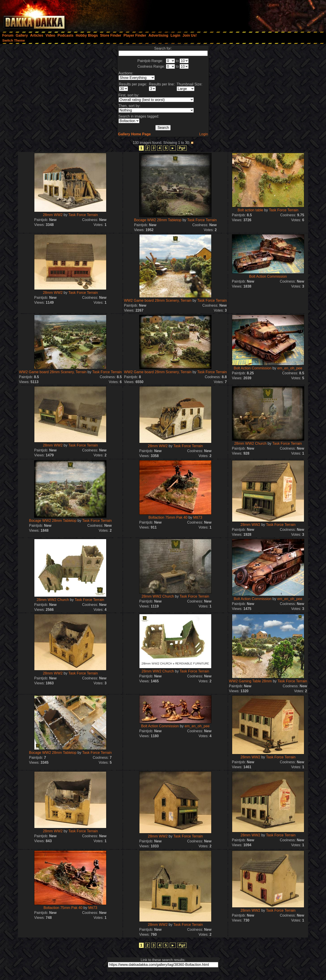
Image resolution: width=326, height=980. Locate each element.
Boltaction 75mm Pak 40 (168, 517)
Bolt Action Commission (268, 276)
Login (204, 134)
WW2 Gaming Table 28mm (251, 681)
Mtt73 (198, 517)
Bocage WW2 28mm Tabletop (158, 220)
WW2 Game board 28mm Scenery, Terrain (158, 300)
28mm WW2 (53, 215)
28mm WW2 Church (250, 443)
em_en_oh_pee (290, 368)
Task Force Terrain (83, 215)
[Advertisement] (266, 15)
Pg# (182, 148)
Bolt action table (250, 210)
